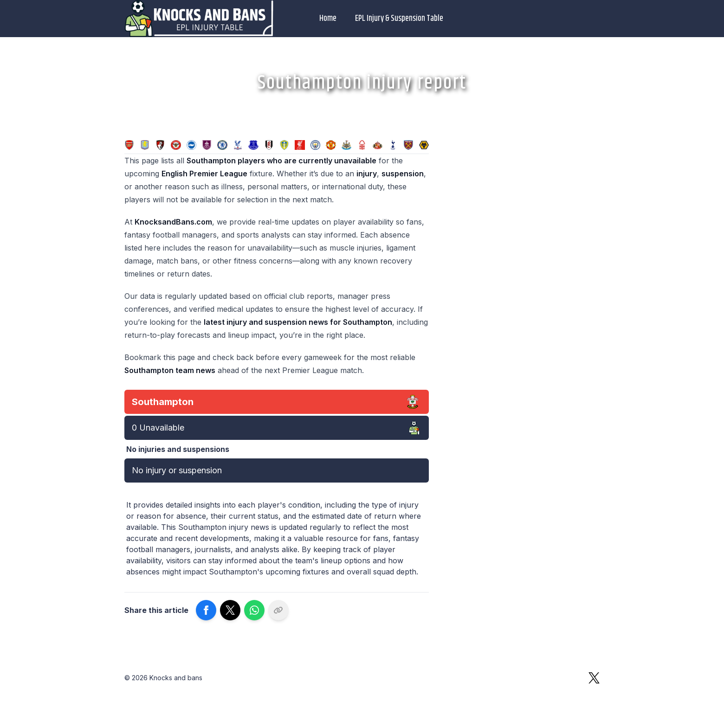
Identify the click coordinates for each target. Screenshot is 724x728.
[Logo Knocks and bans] (200, 19)
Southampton (163, 402)
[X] (594, 678)
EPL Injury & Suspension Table (399, 19)
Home (328, 19)
